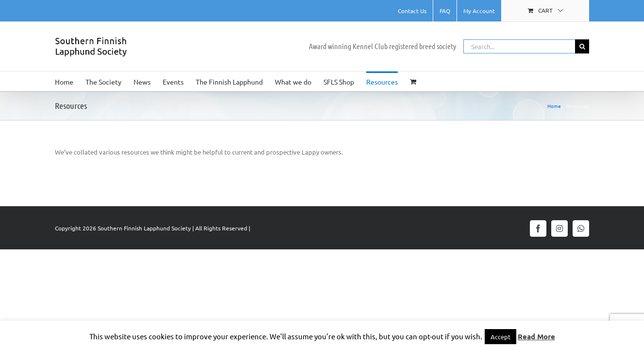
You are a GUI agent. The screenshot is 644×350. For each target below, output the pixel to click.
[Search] (582, 46)
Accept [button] (500, 337)
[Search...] (519, 46)
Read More (536, 336)
